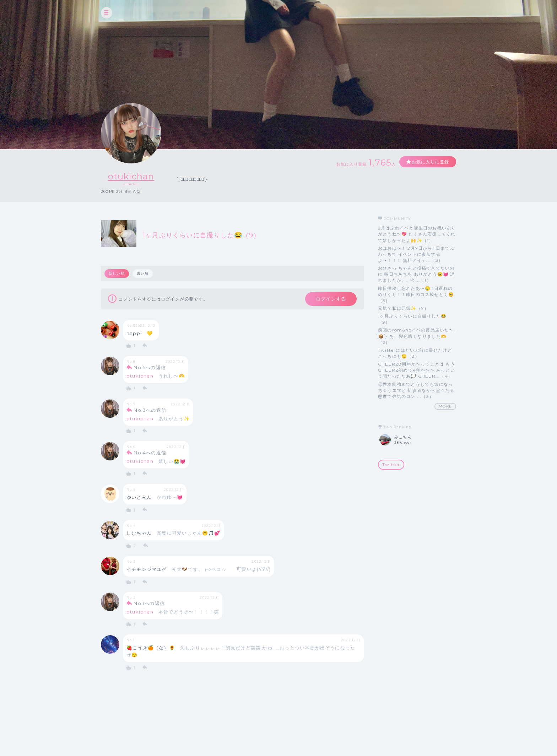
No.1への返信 (149, 603)
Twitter (391, 465)
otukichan (131, 176)
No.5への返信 (150, 367)
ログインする (331, 299)
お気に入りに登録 (430, 162)
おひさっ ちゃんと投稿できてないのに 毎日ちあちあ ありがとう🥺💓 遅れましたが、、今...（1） (417, 274)
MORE (445, 406)
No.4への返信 (150, 453)
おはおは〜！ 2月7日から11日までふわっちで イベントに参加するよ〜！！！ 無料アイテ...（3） (416, 254)
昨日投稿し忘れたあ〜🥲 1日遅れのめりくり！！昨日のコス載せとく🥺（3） (416, 294)
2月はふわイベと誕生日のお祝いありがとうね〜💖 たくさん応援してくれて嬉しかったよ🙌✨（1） (417, 234)
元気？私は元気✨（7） (403, 308)
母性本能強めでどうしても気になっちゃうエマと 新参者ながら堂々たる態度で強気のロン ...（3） (416, 390)
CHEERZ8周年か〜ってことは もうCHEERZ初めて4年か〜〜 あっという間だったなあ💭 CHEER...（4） (417, 370)
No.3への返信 (150, 410)
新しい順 (117, 273)
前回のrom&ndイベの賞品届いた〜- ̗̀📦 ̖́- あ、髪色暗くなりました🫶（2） (417, 336)
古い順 (143, 273)
